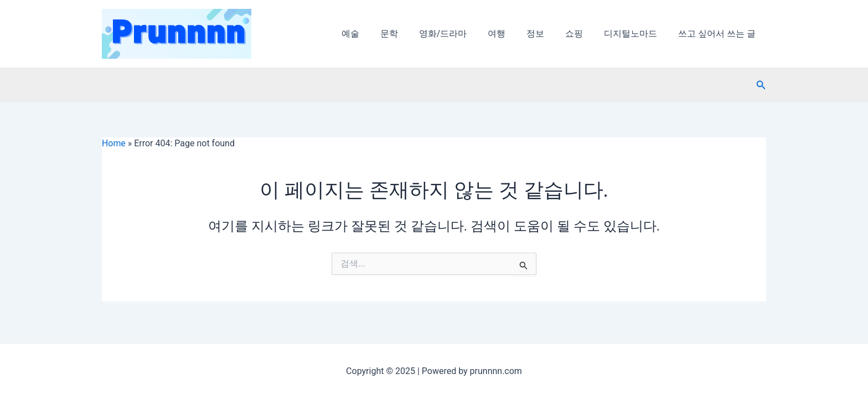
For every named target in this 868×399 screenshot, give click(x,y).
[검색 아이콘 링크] (761, 85)
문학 (410, 34)
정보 (547, 34)
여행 (512, 34)
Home (114, 143)
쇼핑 (582, 34)
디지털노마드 (635, 34)
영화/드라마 (461, 34)
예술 (375, 34)
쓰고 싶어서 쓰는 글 (719, 34)
